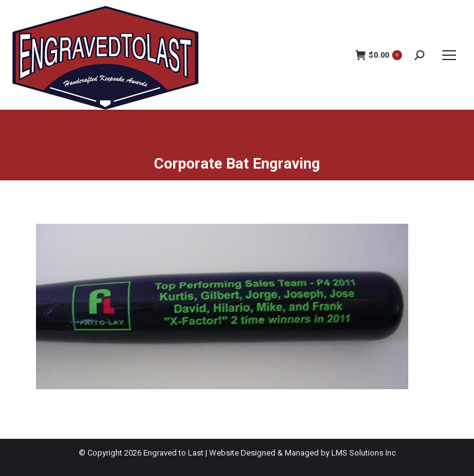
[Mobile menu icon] (449, 55)
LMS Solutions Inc (364, 453)
